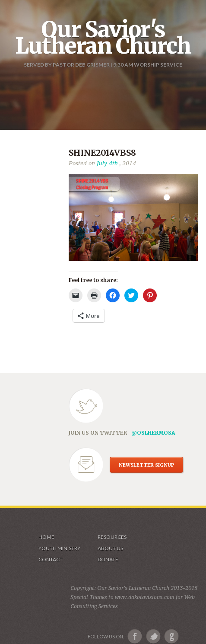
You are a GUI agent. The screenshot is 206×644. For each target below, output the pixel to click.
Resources (112, 537)
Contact (51, 559)
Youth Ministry (59, 548)
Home (46, 537)
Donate (108, 559)
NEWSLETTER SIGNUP (146, 465)
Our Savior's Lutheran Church (103, 38)
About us (110, 548)
